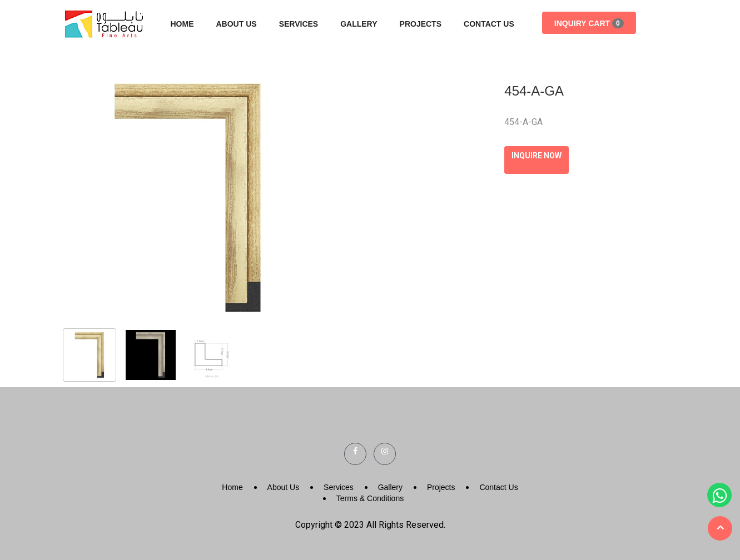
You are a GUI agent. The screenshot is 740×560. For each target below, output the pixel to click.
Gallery (359, 24)
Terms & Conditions (370, 498)
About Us (237, 24)
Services (299, 24)
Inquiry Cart (589, 23)
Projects (421, 24)
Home (182, 24)
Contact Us (489, 24)
